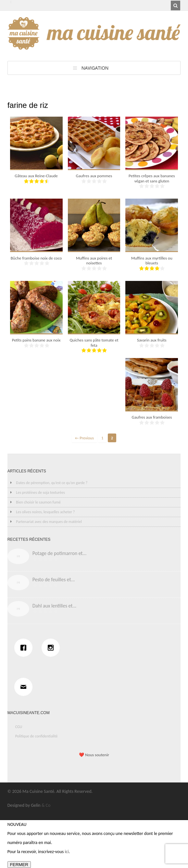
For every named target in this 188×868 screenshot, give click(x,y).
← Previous (84, 438)
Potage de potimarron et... (60, 553)
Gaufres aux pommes (94, 176)
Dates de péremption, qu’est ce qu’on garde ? (52, 483)
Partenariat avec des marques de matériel (49, 522)
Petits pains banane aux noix (36, 340)
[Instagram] (52, 648)
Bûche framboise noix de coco (36, 258)
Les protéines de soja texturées (40, 492)
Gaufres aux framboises (152, 417)
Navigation (95, 68)
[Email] (25, 687)
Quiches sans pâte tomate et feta (94, 343)
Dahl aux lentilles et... (55, 606)
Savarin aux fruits (152, 340)
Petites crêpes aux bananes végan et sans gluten (152, 178)
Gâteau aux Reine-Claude (36, 176)
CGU (19, 727)
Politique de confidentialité (37, 736)
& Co (46, 805)
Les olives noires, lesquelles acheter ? (45, 512)
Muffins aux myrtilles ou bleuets (152, 261)
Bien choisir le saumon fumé (38, 502)
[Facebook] (25, 648)
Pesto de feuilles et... (54, 579)
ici (67, 852)
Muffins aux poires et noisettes (94, 261)
